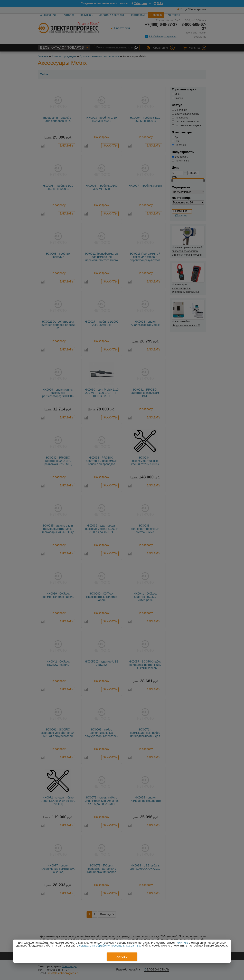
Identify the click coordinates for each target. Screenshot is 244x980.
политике (182, 943)
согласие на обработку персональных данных (110, 946)
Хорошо (122, 957)
